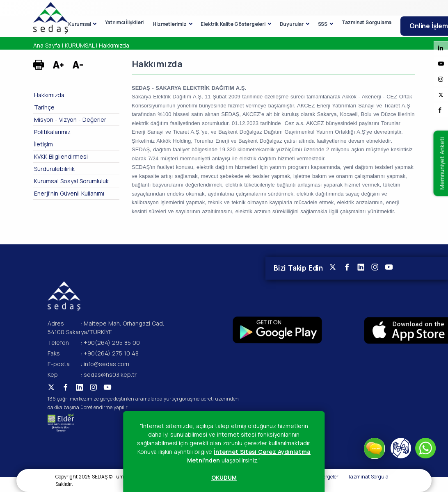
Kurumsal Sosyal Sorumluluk (71, 181)
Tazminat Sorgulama (367, 22)
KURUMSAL (80, 45)
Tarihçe (44, 107)
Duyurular (292, 24)
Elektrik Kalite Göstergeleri (233, 24)
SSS (323, 24)
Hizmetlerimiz (169, 24)
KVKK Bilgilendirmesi (61, 156)
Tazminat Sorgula (368, 477)
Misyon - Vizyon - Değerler (70, 120)
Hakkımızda (114, 45)
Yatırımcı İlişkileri (124, 22)
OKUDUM (224, 477)
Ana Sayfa (47, 45)
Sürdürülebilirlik (54, 169)
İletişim (43, 144)
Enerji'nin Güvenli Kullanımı (69, 193)
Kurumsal (79, 24)
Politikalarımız (52, 132)
